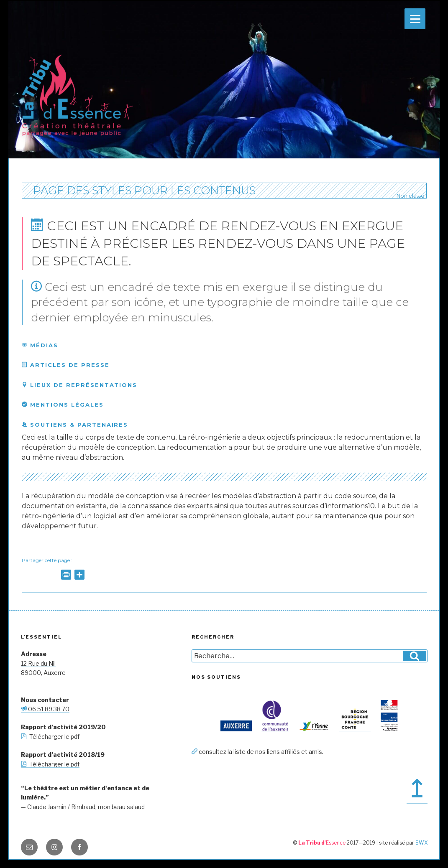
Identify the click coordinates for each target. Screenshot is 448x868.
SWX (421, 843)
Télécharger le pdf (50, 737)
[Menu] (415, 19)
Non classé (410, 196)
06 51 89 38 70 (45, 709)
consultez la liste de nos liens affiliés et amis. (257, 752)
